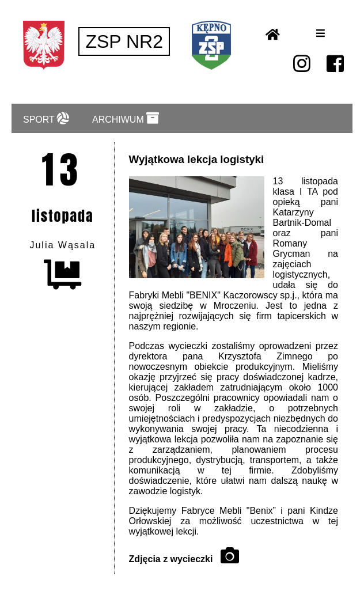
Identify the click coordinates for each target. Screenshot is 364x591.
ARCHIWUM (126, 118)
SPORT (46, 118)
